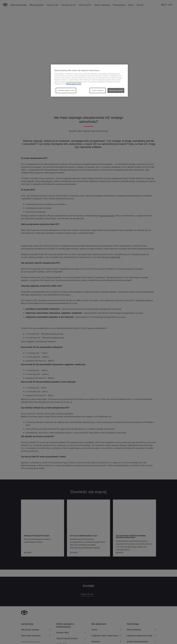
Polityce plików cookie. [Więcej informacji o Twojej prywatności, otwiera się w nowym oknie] (74, 84)
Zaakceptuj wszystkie (116, 90)
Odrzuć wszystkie (98, 90)
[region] (89, 81)
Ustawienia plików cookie (66, 90)
